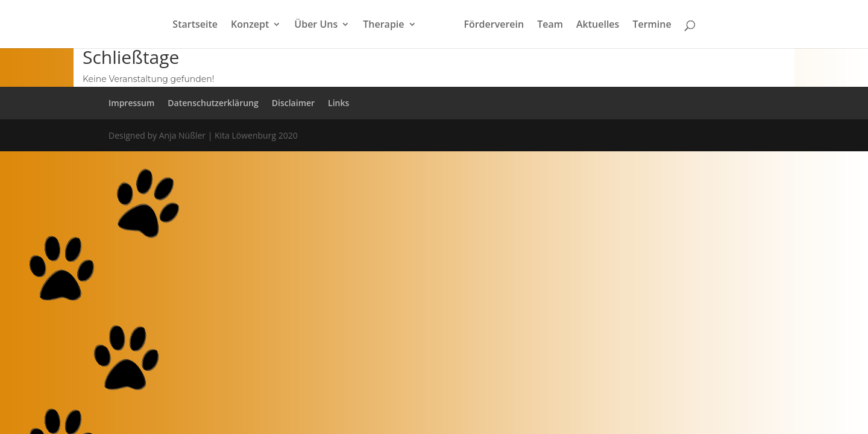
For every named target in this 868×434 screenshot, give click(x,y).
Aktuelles (598, 25)
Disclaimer (293, 103)
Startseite (195, 25)
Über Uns (316, 25)
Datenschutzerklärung (213, 103)
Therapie (383, 25)
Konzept (250, 25)
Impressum (131, 103)
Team (550, 25)
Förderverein (494, 25)
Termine (652, 25)
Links (338, 103)
